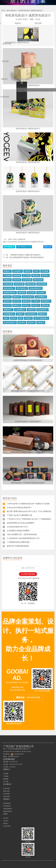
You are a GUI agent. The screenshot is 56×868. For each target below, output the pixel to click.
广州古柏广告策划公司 (10, 1)
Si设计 (6, 318)
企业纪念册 (27, 280)
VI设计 (36, 271)
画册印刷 (45, 305)
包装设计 (28, 271)
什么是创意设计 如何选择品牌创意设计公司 (23, 538)
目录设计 (7, 301)
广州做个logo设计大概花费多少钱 (19, 515)
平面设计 (28, 318)
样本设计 (26, 305)
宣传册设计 (46, 301)
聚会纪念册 (38, 280)
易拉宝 (14, 318)
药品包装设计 (42, 310)
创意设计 (31, 322)
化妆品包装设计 (36, 288)
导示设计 (7, 297)
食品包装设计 (9, 288)
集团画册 (17, 275)
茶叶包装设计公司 (24, 247)
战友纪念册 (42, 284)
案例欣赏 (26, 301)
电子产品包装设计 (41, 318)
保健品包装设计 (10, 293)
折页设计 (45, 275)
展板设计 (42, 314)
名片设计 (7, 305)
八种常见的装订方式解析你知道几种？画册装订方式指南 (28, 504)
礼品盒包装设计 (10, 322)
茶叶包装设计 (9, 247)
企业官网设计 (41, 297)
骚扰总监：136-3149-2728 (28, 697)
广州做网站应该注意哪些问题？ (19, 542)
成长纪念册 (19, 284)
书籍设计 (31, 310)
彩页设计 (36, 305)
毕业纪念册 (8, 284)
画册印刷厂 (8, 310)
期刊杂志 (36, 275)
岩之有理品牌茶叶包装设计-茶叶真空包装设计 (27, 257)
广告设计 (36, 301)
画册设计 (7, 271)
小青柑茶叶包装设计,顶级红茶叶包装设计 (25, 255)
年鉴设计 (7, 280)
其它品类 (31, 293)
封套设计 (41, 322)
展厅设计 (17, 301)
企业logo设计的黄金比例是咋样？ (19, 507)
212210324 (13, 767)
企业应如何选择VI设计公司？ (18, 527)
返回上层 (48, 247)
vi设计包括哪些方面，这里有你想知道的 (22, 534)
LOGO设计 (41, 293)
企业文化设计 (28, 297)
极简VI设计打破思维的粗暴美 (18, 546)
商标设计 (17, 297)
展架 (21, 318)
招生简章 (17, 280)
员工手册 (26, 275)
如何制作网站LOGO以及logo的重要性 (21, 523)
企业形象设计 (20, 310)
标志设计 (22, 322)
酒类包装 (22, 293)
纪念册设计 (18, 271)
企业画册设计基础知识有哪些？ (19, 531)
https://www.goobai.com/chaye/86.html (17, 242)
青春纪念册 (30, 284)
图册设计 (17, 305)
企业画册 (45, 271)
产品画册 (7, 275)
